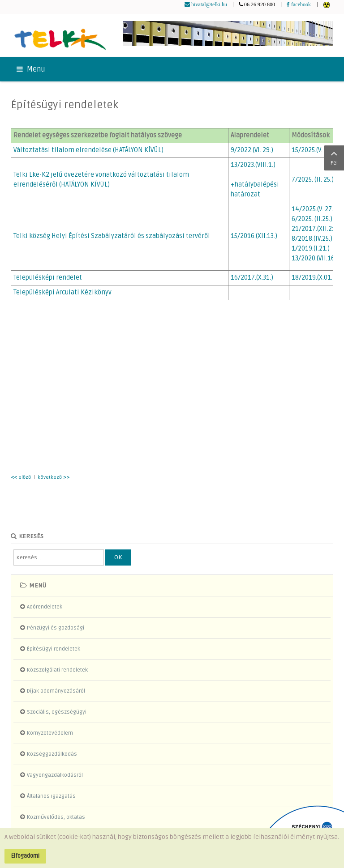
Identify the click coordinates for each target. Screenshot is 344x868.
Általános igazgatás (51, 796)
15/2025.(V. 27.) (313, 150)
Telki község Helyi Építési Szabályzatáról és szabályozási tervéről (112, 236)
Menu (31, 69)
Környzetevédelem (50, 733)
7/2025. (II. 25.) (313, 180)
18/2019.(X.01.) (313, 278)
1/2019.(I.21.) (311, 249)
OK (118, 557)
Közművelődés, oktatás (56, 817)
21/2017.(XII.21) (315, 229)
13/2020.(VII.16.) (315, 258)
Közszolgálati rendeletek (57, 670)
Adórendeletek (45, 607)
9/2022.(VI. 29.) (252, 150)
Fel (334, 157)
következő (54, 477)
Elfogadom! (25, 856)
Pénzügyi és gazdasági (56, 628)
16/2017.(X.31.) (252, 278)
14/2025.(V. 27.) (314, 209)
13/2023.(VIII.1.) (253, 165)
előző (21, 477)
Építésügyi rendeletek (64, 105)
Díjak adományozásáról (56, 691)
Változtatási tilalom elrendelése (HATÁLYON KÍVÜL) (88, 150)
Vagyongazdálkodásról (55, 775)
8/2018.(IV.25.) (312, 239)
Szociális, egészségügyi (57, 712)
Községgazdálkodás (52, 754)
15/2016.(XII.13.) (254, 236)
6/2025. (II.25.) (312, 219)
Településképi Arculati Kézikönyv (62, 292)
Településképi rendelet (48, 278)
